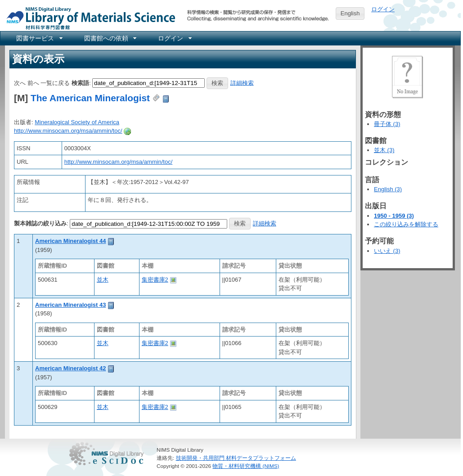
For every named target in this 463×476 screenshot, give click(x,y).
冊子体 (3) (387, 124)
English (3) (388, 189)
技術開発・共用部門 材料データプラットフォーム (236, 458)
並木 (103, 280)
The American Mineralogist (90, 98)
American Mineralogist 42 (71, 368)
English (350, 13)
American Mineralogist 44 (71, 241)
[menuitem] (39, 38)
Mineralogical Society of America (77, 122)
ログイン (383, 9)
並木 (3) (384, 150)
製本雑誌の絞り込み (40, 223)
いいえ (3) (387, 251)
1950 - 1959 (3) (394, 216)
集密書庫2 (155, 280)
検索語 (80, 83)
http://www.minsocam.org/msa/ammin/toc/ (68, 131)
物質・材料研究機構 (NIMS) (246, 466)
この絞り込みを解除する (406, 224)
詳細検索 (242, 83)
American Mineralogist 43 (71, 305)
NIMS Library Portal (88, 18)
